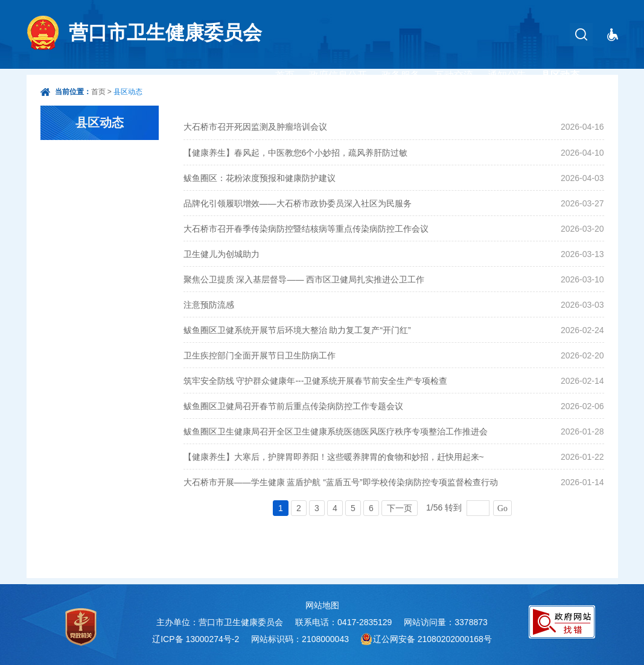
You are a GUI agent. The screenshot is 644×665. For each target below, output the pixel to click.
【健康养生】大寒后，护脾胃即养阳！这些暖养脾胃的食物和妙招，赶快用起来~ (334, 457)
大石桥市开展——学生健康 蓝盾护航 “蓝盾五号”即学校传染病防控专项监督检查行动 (341, 482)
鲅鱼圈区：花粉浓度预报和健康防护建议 (260, 178)
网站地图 (322, 605)
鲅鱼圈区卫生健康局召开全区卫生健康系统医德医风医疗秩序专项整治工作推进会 (336, 431)
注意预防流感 (209, 305)
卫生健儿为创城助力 (222, 254)
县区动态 (560, 75)
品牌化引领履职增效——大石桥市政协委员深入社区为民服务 (298, 203)
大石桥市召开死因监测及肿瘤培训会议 (255, 127)
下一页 (400, 508)
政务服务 (401, 75)
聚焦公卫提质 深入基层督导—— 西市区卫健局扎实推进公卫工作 (304, 279)
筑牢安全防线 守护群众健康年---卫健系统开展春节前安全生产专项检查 (316, 381)
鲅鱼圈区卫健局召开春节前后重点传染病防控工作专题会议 (293, 406)
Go (502, 508)
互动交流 (454, 75)
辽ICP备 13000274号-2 (196, 639)
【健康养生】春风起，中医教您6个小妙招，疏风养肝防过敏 (296, 153)
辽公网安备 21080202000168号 (432, 639)
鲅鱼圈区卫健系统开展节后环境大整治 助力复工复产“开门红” (297, 330)
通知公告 (507, 75)
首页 (285, 75)
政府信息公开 (338, 75)
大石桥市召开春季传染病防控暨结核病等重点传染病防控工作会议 (306, 229)
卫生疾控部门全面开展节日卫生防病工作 (260, 355)
